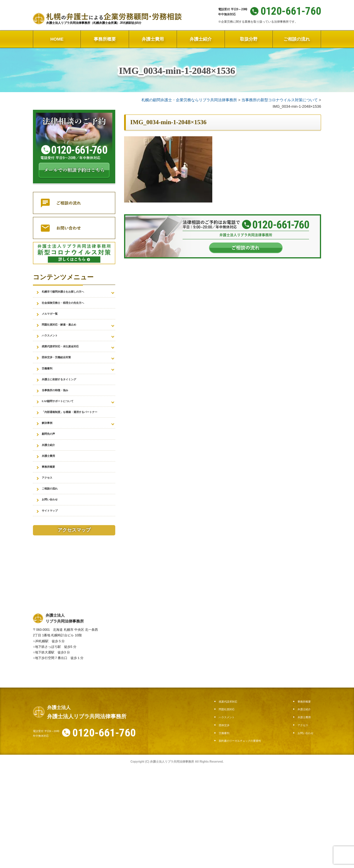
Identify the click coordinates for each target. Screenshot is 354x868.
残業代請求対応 (232, 760)
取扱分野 (249, 39)
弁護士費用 (153, 39)
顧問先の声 (52, 474)
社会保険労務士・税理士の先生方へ (75, 306)
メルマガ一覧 (54, 320)
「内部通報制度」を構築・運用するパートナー (77, 444)
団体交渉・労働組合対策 (64, 373)
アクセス (50, 528)
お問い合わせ (54, 554)
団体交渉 (226, 784)
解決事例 (50, 461)
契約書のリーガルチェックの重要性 (249, 799)
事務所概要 (105, 39)
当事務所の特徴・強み (62, 413)
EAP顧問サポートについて (66, 427)
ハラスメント (54, 346)
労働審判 (50, 387)
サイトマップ (54, 568)
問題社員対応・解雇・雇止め (69, 333)
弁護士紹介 (201, 39)
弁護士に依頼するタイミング (69, 400)
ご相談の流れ (297, 39)
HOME (57, 39)
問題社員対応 (230, 768)
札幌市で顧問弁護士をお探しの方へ (75, 293)
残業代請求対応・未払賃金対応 (71, 360)
